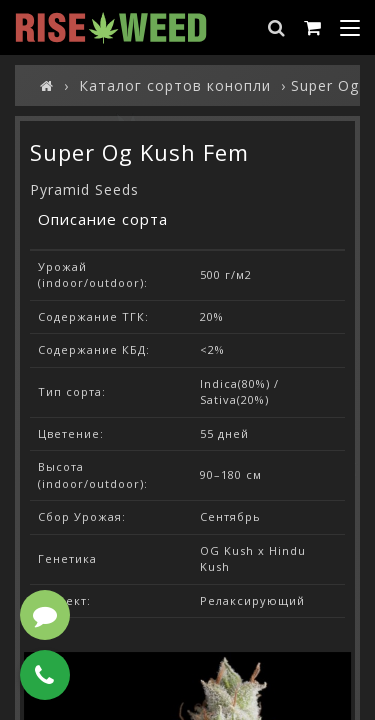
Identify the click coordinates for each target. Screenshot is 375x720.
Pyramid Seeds (84, 189)
